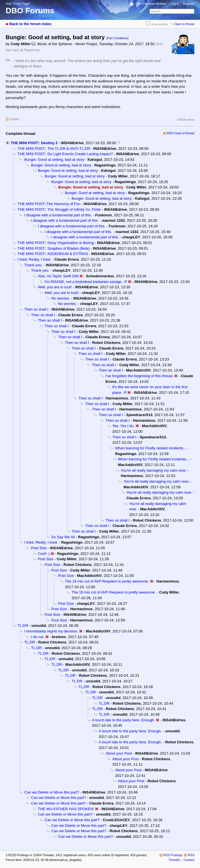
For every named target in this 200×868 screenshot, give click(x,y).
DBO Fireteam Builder (151, 4)
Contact (189, 860)
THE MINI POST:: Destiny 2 (34, 143)
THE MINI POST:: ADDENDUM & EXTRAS (53, 254)
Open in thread (184, 24)
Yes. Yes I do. (123, 426)
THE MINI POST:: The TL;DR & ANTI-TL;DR (54, 149)
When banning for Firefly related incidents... (151, 448)
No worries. (61, 298)
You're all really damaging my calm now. (153, 470)
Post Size (39, 548)
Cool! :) (44, 554)
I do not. (38, 637)
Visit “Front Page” (18, 4)
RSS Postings (173, 855)
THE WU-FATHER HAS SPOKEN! (66, 809)
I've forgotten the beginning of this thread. (139, 376)
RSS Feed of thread (181, 133)
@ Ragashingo (30, 50)
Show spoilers (159, 24)
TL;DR (23, 626)
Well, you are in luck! (55, 287)
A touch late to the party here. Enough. (124, 720)
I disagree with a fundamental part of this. (58, 215)
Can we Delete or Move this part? (52, 792)
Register (189, 4)
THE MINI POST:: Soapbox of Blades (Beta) (54, 248)
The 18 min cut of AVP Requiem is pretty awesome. (107, 581)
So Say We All (63, 537)
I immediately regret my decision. (51, 631)
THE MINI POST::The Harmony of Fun (49, 204)
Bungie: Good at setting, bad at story (54, 160)
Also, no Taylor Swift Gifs (58, 276)
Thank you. (33, 265)
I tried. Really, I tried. (34, 259)
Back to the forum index (30, 24)
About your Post (119, 753)
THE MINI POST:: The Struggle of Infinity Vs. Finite (59, 209)
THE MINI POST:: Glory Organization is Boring (56, 243)
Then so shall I (36, 309)
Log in (175, 4)
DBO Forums (30, 11)
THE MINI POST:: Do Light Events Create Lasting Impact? (65, 154)
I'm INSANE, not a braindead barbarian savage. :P (86, 282)
